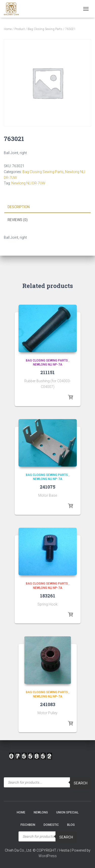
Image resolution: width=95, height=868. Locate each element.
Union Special (67, 812)
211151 (48, 372)
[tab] (48, 207)
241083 (48, 704)
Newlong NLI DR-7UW (28, 183)
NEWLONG (41, 812)
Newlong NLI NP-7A (48, 365)
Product (20, 29)
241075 (48, 487)
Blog (71, 825)
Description (19, 207)
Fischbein (28, 825)
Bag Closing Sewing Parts (45, 29)
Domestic (51, 825)
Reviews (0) (18, 220)
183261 (48, 596)
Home (8, 29)
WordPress (48, 856)
